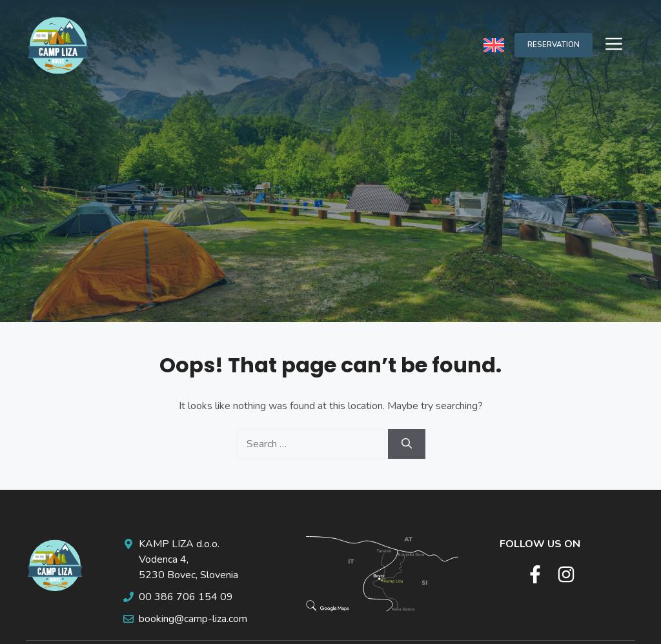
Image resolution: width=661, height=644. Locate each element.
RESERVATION (554, 45)
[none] (494, 45)
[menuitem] (494, 45)
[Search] (407, 444)
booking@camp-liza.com (193, 619)
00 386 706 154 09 (186, 597)
